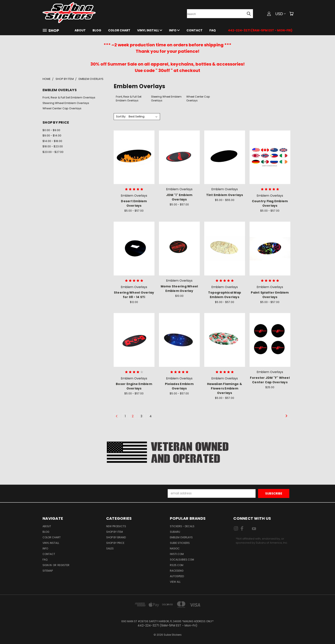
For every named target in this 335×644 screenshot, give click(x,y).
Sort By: (121, 116)
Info (174, 30)
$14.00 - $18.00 (52, 141)
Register (63, 565)
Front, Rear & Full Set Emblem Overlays (69, 97)
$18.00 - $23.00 (53, 146)
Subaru (175, 532)
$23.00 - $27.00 (53, 152)
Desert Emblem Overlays (134, 203)
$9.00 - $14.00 (52, 135)
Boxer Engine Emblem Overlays (134, 386)
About (80, 30)
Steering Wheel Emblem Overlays (66, 103)
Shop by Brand (116, 537)
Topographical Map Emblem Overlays (225, 295)
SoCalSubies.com (182, 560)
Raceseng (177, 571)
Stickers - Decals (182, 526)
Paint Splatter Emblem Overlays (270, 295)
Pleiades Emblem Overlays (179, 386)
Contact (195, 30)
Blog (97, 30)
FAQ (213, 30)
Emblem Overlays (181, 537)
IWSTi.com (177, 554)
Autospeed (177, 576)
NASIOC (175, 548)
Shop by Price (115, 543)
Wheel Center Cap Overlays (62, 108)
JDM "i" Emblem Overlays (179, 197)
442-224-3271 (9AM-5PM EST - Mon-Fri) (260, 30)
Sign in (47, 565)
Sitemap (48, 571)
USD (281, 14)
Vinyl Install (150, 30)
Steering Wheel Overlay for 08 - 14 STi (134, 295)
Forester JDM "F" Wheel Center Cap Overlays (270, 380)
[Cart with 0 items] (291, 14)
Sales (110, 548)
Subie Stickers (180, 543)
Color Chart (119, 30)
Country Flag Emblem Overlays (270, 203)
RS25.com (177, 565)
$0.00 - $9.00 (51, 130)
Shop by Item (115, 532)
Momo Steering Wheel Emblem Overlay (179, 289)
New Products (116, 526)
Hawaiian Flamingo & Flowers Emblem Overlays (225, 388)
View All (175, 582)
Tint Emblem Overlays (225, 195)
